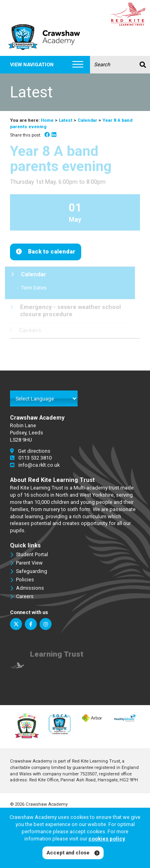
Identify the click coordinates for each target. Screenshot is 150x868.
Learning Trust (57, 657)
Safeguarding (29, 571)
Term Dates (31, 288)
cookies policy (107, 839)
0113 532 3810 (31, 458)
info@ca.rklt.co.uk (35, 465)
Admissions (27, 588)
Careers (22, 597)
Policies (22, 580)
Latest (66, 120)
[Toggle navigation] (78, 65)
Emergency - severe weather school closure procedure (63, 311)
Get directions (30, 451)
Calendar (87, 120)
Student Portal (29, 555)
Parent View (26, 563)
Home (47, 120)
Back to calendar (52, 252)
